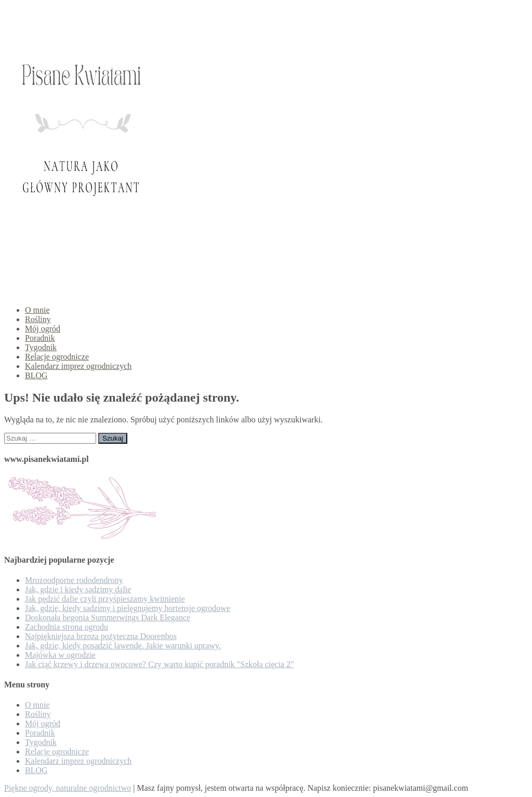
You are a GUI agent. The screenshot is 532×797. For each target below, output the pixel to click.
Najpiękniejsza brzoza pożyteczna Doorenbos (101, 636)
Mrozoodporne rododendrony (74, 580)
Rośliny (38, 319)
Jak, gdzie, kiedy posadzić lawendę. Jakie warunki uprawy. (123, 646)
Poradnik (40, 338)
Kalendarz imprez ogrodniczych (78, 366)
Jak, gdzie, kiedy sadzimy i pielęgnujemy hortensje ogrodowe (128, 608)
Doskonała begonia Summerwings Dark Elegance (108, 617)
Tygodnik (41, 347)
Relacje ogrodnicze (57, 357)
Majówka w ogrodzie (60, 655)
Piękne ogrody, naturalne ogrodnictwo (68, 788)
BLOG (36, 375)
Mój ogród (43, 329)
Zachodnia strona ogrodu (66, 627)
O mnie (37, 310)
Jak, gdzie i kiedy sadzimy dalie (78, 589)
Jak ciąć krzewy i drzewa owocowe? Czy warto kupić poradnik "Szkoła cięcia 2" (159, 664)
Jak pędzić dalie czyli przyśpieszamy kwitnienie (105, 599)
